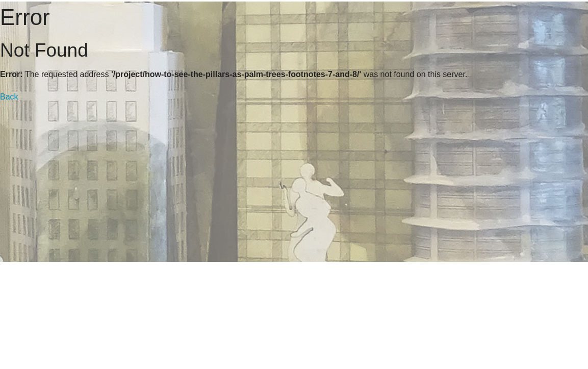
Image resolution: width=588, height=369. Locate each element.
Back (9, 97)
